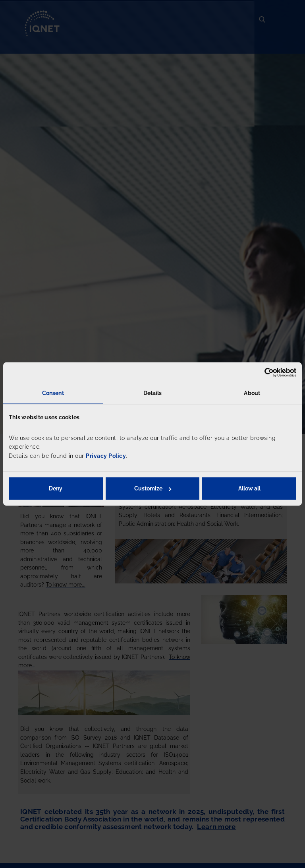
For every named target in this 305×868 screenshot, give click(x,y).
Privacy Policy (106, 456)
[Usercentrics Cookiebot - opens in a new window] (262, 372)
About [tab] (252, 393)
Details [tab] (153, 393)
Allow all (249, 489)
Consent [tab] (53, 393)
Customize (153, 489)
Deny (56, 489)
